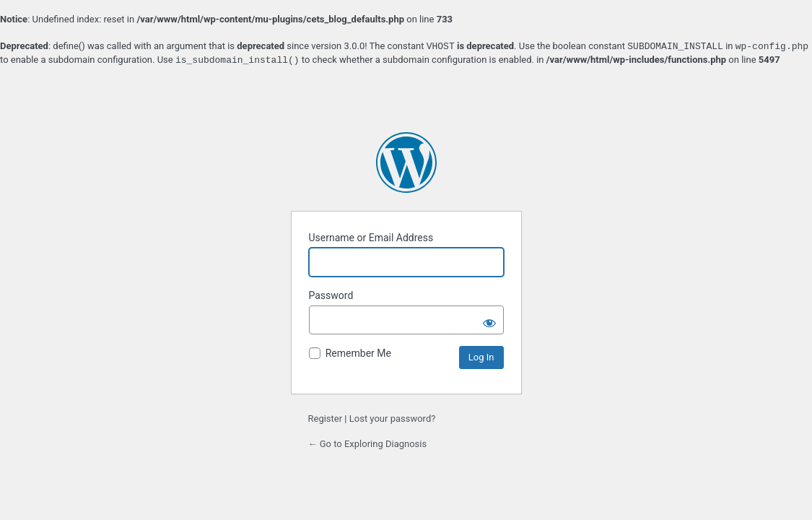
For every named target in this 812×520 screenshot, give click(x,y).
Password (331, 295)
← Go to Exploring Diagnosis (368, 444)
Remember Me (358, 353)
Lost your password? (393, 419)
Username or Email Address (371, 238)
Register (326, 419)
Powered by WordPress (406, 162)
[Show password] (489, 320)
